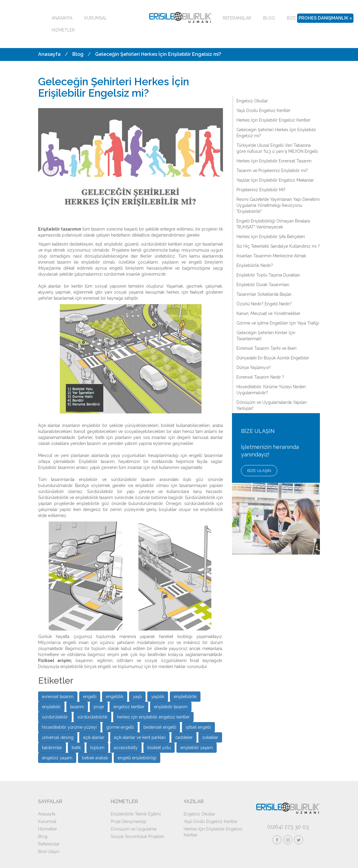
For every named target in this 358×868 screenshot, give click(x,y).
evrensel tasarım (58, 697)
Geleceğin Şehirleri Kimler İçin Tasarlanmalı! (266, 336)
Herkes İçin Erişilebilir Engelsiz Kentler (273, 120)
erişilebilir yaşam (197, 748)
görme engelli (120, 727)
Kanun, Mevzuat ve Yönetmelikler (268, 313)
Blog (78, 54)
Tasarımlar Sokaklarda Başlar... (265, 294)
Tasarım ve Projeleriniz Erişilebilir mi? (272, 171)
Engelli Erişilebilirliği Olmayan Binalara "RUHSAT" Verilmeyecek (273, 224)
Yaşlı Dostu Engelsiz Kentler (263, 110)
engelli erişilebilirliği (137, 758)
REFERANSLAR (237, 18)
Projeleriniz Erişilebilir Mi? (261, 190)
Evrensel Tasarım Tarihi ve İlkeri (266, 348)
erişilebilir (51, 707)
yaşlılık (158, 697)
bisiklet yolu (159, 748)
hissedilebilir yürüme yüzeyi (69, 727)
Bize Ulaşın (49, 851)
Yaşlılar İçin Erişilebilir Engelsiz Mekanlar (275, 180)
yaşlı (137, 697)
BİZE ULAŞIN (259, 471)
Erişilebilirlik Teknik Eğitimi (136, 814)
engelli (90, 697)
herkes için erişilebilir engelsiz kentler (153, 717)
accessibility (126, 748)
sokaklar (210, 737)
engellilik (115, 697)
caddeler (184, 737)
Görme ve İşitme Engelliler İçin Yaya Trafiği (278, 323)
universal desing (58, 737)
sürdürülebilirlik (92, 717)
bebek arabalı (95, 758)
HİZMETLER (63, 30)
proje (99, 707)
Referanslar (49, 844)
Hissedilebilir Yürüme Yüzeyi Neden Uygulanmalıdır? (271, 390)
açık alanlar (94, 737)
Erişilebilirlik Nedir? (255, 265)
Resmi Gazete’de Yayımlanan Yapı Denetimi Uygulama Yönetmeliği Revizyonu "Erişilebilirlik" (278, 205)
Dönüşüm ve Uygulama (134, 829)
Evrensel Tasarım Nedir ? (260, 377)
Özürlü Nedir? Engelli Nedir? (264, 304)
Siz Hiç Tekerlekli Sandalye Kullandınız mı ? (278, 246)
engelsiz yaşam (57, 758)
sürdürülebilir (55, 717)
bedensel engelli (160, 727)
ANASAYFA (62, 18)
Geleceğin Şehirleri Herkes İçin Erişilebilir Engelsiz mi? (158, 54)
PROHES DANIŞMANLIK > (325, 18)
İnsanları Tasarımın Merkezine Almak (271, 256)
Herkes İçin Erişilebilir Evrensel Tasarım (274, 161)
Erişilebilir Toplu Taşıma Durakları (268, 275)
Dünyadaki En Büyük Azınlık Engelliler (273, 358)
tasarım (77, 707)
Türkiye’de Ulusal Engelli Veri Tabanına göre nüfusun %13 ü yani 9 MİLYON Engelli (277, 148)
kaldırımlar (52, 748)
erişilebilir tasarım (171, 707)
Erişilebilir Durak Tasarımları (263, 285)
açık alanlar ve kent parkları (140, 737)
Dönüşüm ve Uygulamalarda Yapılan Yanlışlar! (272, 405)
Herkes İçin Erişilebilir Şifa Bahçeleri (271, 237)
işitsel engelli (198, 727)
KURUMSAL (96, 18)
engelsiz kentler (129, 707)
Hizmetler (48, 829)
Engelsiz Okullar (252, 101)
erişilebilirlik (185, 697)
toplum (97, 748)
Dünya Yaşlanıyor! (254, 367)
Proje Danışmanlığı (129, 821)
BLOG (269, 18)
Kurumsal (47, 821)
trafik (76, 748)
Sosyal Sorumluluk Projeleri (137, 836)
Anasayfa (49, 54)
